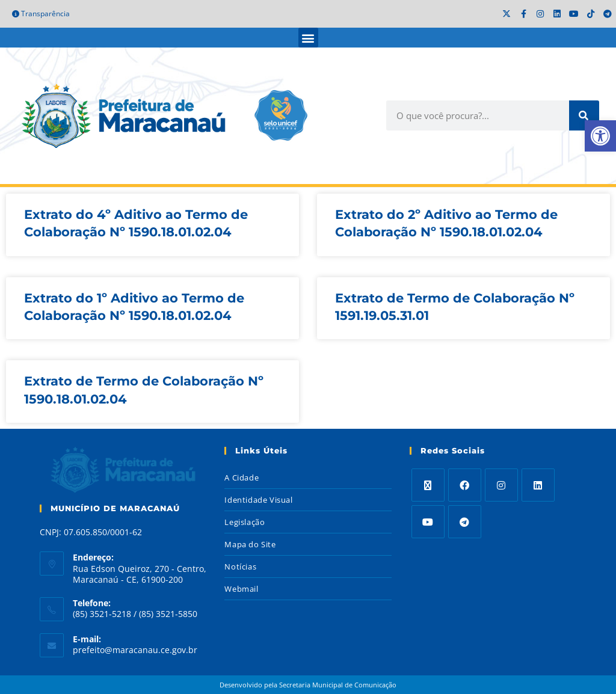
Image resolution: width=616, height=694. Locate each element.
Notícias (240, 567)
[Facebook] (465, 485)
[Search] (584, 115)
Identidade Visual (258, 500)
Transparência (41, 14)
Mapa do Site (250, 544)
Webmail (241, 589)
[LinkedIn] (538, 485)
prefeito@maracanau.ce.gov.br (135, 650)
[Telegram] (465, 522)
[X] (428, 485)
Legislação (245, 522)
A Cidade (242, 478)
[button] (308, 38)
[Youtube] (428, 522)
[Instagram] (501, 485)
